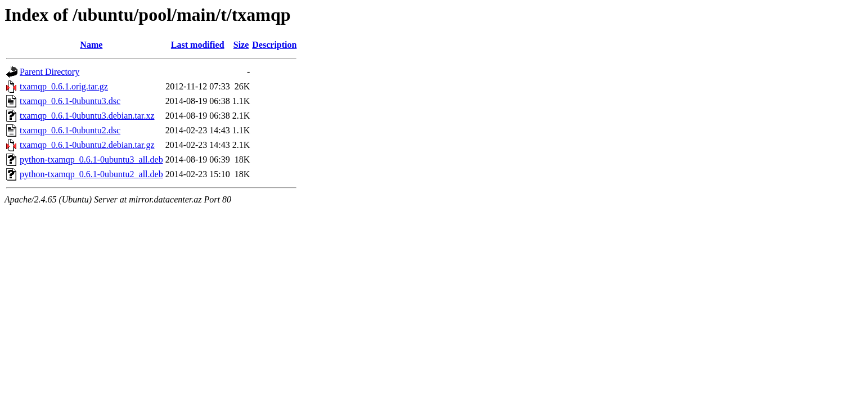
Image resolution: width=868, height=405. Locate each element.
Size (241, 45)
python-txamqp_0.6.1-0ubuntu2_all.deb (91, 174)
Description (274, 45)
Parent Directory (50, 72)
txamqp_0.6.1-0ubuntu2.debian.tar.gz (87, 145)
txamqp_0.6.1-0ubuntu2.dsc (70, 130)
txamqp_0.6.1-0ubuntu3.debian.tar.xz (87, 116)
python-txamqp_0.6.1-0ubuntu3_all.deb (91, 159)
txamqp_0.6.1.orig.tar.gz (64, 86)
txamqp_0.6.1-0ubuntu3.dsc (70, 101)
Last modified (198, 45)
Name (91, 45)
